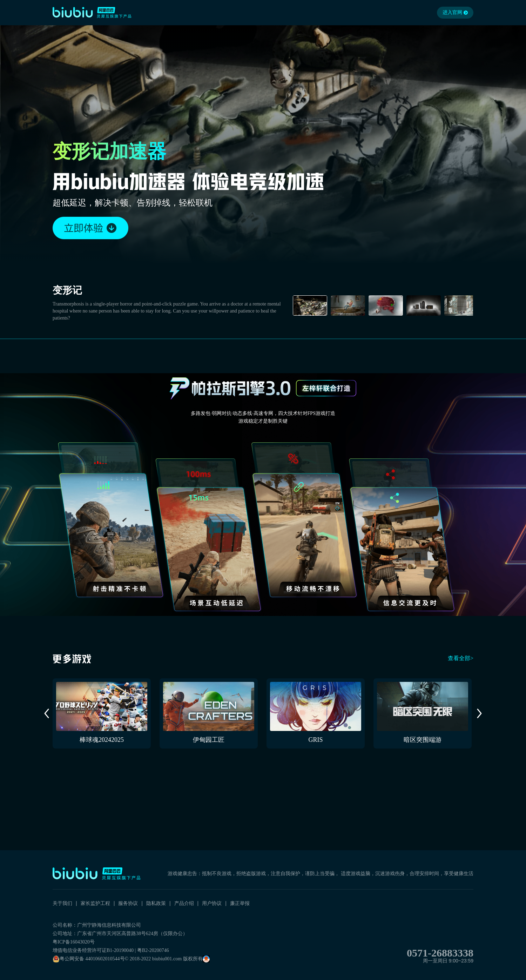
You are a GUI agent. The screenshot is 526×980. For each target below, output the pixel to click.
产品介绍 (184, 903)
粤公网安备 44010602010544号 (89, 959)
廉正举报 (240, 903)
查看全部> (461, 658)
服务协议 (128, 903)
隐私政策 (156, 903)
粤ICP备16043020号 (74, 942)
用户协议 (212, 903)
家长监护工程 (95, 903)
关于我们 (62, 903)
